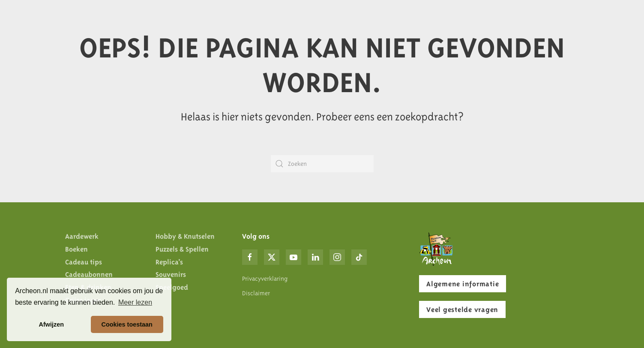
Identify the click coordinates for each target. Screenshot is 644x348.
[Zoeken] (322, 164)
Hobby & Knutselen (185, 236)
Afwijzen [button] (51, 324)
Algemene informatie (463, 284)
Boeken (76, 249)
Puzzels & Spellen (182, 249)
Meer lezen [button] (135, 302)
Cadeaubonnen (89, 274)
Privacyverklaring (265, 279)
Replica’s (169, 262)
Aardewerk (82, 236)
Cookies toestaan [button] (127, 324)
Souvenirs (171, 274)
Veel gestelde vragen (462, 309)
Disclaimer (256, 293)
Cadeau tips (84, 262)
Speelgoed (172, 287)
